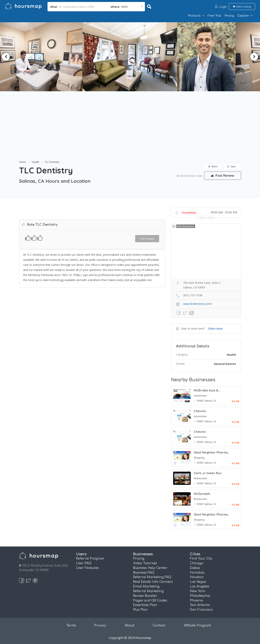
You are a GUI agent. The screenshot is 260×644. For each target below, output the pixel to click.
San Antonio (200, 605)
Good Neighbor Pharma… (212, 453)
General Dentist (225, 364)
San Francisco (201, 610)
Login (223, 7)
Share (213, 166)
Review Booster (145, 596)
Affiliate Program (197, 625)
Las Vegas (198, 582)
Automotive (200, 396)
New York (198, 591)
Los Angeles (200, 586)
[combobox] (126, 7)
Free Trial (214, 16)
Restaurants (200, 478)
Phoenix (196, 601)
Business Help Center (150, 568)
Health (36, 162)
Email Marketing (146, 586)
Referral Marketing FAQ (152, 577)
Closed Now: (189, 213)
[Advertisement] (130, 130)
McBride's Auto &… (207, 391)
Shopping (199, 458)
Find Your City (201, 559)
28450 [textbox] (124, 7)
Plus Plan (140, 610)
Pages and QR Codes (150, 601)
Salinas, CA (210, 401)
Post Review (223, 176)
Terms (71, 625)
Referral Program (90, 559)
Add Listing (242, 7)
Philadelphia (200, 596)
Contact (159, 625)
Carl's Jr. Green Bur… (208, 473)
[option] (130, 57)
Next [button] (254, 57)
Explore (243, 16)
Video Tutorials (145, 563)
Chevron (200, 411)
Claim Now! (215, 329)
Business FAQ (144, 573)
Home (22, 162)
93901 (201, 401)
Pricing (229, 16)
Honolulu (197, 573)
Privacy (100, 625)
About (130, 625)
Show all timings (207, 218)
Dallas (195, 568)
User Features (87, 568)
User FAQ (84, 563)
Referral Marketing (148, 591)
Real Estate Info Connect (153, 582)
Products (194, 16)
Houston (197, 577)
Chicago (197, 563)
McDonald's (202, 494)
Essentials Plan (145, 605)
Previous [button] (6, 57)
